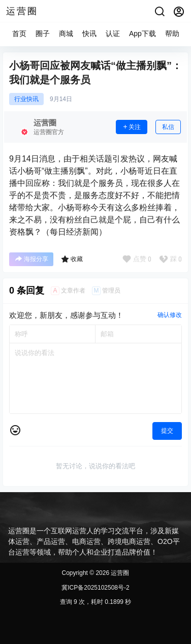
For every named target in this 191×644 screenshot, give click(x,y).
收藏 (72, 259)
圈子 (43, 34)
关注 (132, 127)
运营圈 (119, 573)
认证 (113, 34)
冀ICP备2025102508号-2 (95, 588)
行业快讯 (26, 99)
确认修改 (170, 315)
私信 (168, 127)
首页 (19, 34)
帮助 (172, 34)
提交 (167, 431)
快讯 (89, 34)
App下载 (142, 34)
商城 (66, 34)
